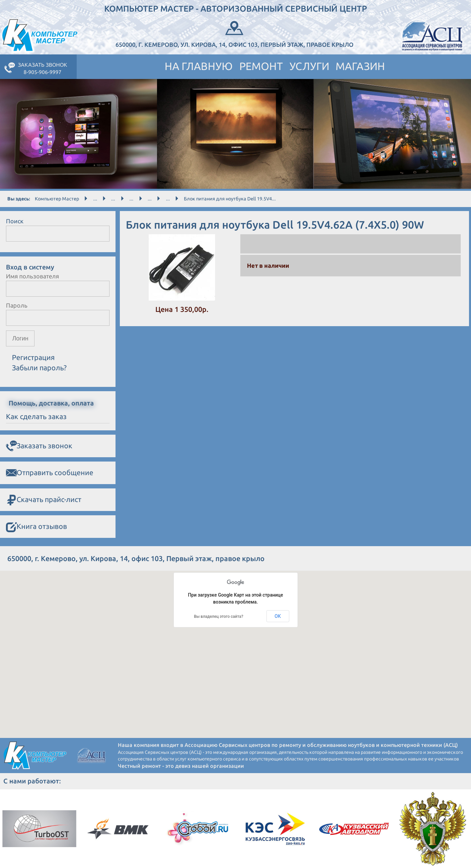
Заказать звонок (39, 446)
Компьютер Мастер (57, 199)
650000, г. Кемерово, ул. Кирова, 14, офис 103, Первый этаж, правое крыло (235, 33)
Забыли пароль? (39, 368)
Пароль (17, 305)
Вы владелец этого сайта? (219, 616)
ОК (278, 616)
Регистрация (33, 357)
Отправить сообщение (50, 473)
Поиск (15, 221)
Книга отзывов (37, 527)
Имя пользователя (33, 276)
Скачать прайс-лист (44, 500)
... (95, 199)
